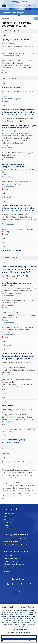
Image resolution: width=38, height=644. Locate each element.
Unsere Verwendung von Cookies (20, 633)
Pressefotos (8, 522)
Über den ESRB (9, 514)
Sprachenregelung (10, 567)
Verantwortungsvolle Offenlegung (15, 544)
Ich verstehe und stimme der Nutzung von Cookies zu (20, 637)
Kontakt (7, 525)
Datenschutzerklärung (11, 558)
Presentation (9, 99)
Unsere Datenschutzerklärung (20, 630)
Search (29, 5)
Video (5, 73)
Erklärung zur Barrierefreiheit (14, 564)
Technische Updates (11, 542)
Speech (7, 70)
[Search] (18, 5)
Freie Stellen (8, 517)
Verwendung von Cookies (13, 561)
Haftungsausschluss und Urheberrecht (17, 539)
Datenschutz (8, 556)
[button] (35, 2)
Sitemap (8, 571)
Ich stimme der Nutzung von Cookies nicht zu (20, 641)
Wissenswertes (9, 519)
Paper (6, 145)
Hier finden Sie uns (10, 528)
